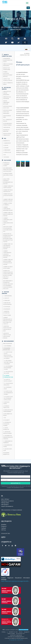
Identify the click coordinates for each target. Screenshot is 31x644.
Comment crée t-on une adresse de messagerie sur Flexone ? (8, 246)
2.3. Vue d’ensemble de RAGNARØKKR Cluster (8, 368)
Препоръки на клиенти (7, 501)
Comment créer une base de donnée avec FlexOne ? (8, 214)
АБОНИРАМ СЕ (16, 483)
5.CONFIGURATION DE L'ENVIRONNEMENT (8, 411)
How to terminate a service (8, 84)
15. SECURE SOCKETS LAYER (8, 450)
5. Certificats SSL (7, 152)
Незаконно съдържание (16, 635)
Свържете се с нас (13, 632)
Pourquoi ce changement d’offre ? (6, 164)
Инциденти (27, 632)
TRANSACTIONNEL (7, 315)
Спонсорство (6, 533)
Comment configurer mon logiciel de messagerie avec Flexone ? (7, 254)
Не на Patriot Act (20, 634)
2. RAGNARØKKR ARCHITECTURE (7, 349)
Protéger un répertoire (6, 131)
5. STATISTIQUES (7, 307)
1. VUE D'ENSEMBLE (7, 346)
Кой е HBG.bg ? (5, 499)
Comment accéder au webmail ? (8, 204)
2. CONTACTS (6, 298)
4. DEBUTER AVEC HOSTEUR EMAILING (7, 304)
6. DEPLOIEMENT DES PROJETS (8, 415)
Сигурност (4, 526)
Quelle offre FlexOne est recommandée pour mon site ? (8, 181)
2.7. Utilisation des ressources (8, 384)
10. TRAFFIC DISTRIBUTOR (6, 429)
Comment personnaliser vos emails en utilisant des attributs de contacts (8, 321)
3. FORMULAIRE (6, 300)
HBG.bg (21, 632)
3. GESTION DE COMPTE (6, 403)
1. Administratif (7, 143)
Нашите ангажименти (7, 506)
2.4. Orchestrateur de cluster (8, 372)
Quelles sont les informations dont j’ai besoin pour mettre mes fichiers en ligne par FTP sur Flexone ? (8, 238)
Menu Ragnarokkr (8, 344)
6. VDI (4, 155)
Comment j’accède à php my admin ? (8, 268)
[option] (27, 49)
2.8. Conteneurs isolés (8, 388)
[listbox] (27, 49)
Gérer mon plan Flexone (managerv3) (7, 93)
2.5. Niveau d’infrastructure (8, 376)
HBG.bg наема (5, 503)
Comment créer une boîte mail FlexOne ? (8, 200)
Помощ (4, 632)
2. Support (6, 145)
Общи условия (11, 634)
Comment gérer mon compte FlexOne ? (8, 187)
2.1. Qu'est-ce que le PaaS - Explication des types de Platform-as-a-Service (8, 355)
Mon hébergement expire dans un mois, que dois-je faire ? (8, 170)
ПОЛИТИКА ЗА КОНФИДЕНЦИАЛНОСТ (16, 637)
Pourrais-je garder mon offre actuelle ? (8, 175)
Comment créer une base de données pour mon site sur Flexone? (8, 262)
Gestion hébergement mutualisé (6, 102)
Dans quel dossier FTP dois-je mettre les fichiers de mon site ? (8, 229)
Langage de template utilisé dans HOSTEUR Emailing (7, 336)
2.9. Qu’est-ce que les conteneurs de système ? (8, 393)
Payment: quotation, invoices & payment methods (8, 74)
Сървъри (4, 528)
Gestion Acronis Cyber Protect (7, 134)
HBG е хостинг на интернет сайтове (11, 630)
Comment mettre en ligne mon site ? (8, 191)
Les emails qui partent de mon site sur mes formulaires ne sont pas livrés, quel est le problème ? (8, 275)
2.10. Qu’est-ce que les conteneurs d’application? (8, 398)
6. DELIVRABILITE (7, 309)
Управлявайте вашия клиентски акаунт (8, 60)
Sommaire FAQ (6, 141)
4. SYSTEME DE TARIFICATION (6, 407)
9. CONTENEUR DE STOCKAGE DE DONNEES (7, 424)
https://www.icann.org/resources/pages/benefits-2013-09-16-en (16, 581)
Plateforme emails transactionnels (8, 124)
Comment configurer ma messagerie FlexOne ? (8, 209)
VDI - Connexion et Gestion (8, 120)
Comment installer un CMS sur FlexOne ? (8, 195)
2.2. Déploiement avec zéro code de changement (8, 362)
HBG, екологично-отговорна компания (12, 510)
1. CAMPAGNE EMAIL (8, 296)
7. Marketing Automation (6, 312)
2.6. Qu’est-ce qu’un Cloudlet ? (8, 380)
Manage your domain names (7, 69)
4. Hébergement (7, 150)
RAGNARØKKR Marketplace (6, 454)
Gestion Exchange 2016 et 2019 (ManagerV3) (8, 112)
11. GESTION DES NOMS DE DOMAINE (7, 433)
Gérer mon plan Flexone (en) (7, 98)
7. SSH (5, 418)
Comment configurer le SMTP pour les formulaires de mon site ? (8, 221)
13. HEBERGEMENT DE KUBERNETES (8, 442)
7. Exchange (6, 157)
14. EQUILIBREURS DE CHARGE (8, 446)
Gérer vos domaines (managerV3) (8, 65)
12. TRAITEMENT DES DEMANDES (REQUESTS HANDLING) (8, 437)
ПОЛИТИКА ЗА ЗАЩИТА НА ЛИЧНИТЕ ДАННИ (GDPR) (16, 638)
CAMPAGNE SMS (7, 127)
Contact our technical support (8, 80)
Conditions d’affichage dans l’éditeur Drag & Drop (7, 329)
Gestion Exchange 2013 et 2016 (8, 107)
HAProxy (3, 530)
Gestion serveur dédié (7, 116)
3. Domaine (6, 148)
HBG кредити (5, 504)
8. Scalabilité (6, 420)
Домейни (4, 524)
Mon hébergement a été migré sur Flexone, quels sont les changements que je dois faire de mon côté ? (8, 285)
